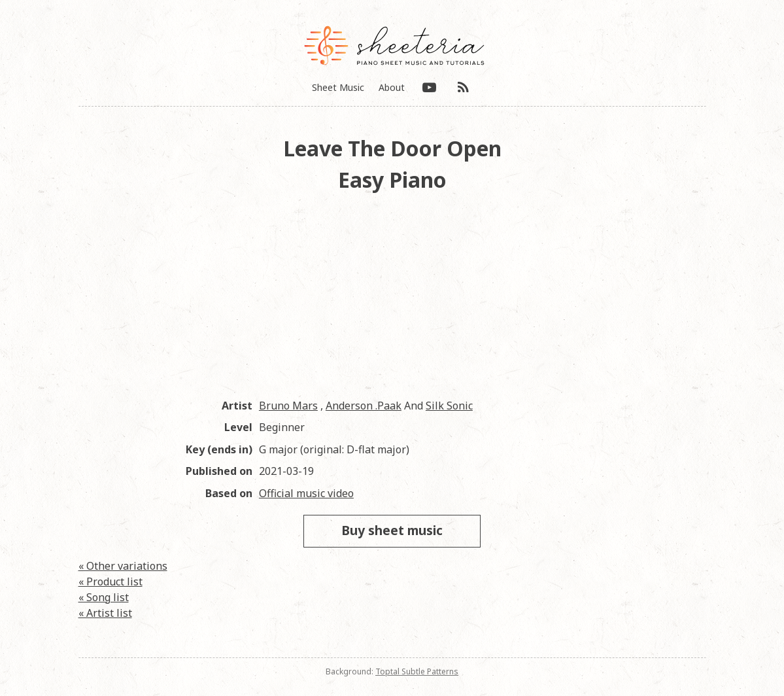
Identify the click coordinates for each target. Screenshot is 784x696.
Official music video (306, 493)
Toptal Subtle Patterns (417, 671)
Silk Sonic (449, 406)
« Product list (111, 582)
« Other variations (123, 566)
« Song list (104, 597)
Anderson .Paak (364, 406)
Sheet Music (338, 87)
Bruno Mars (288, 406)
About (392, 87)
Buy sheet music (392, 530)
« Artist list (105, 613)
